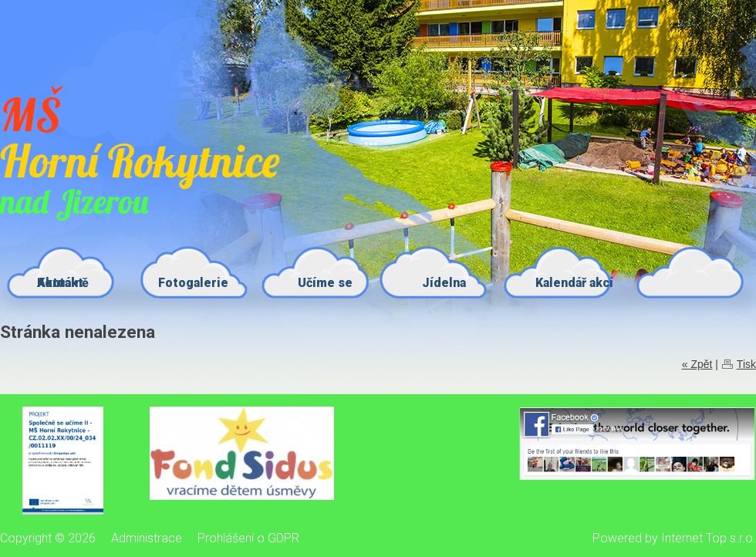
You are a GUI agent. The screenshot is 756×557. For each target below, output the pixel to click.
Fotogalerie (193, 283)
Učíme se (325, 283)
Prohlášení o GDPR (248, 538)
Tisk (746, 364)
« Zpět (697, 364)
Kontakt (60, 283)
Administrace (147, 538)
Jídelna (444, 283)
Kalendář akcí (574, 283)
